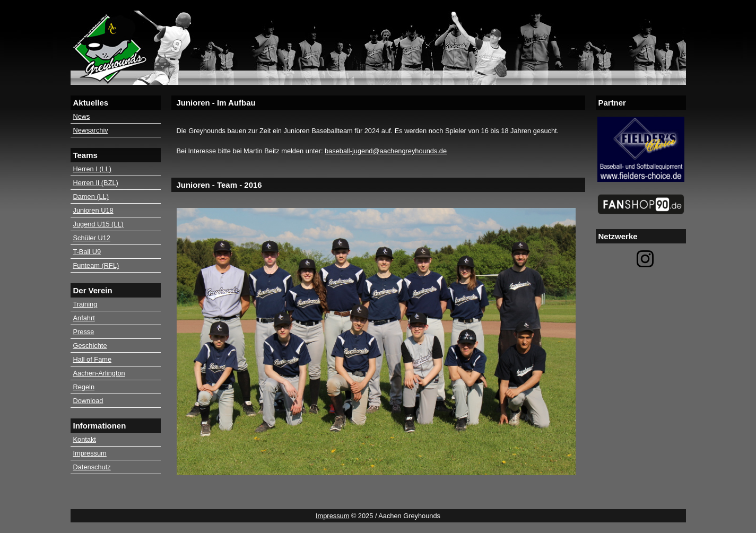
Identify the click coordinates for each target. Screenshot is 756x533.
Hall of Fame (93, 359)
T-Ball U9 (87, 252)
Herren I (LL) (93, 169)
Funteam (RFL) (96, 265)
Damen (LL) (91, 196)
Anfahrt (84, 318)
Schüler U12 (92, 238)
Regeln (84, 387)
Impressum (90, 453)
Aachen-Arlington (99, 373)
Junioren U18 (93, 210)
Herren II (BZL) (96, 183)
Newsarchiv (91, 130)
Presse (84, 332)
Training (85, 304)
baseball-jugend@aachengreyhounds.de (386, 151)
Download (88, 401)
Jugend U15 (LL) (98, 224)
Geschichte (90, 346)
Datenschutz (92, 467)
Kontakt (85, 439)
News (82, 116)
